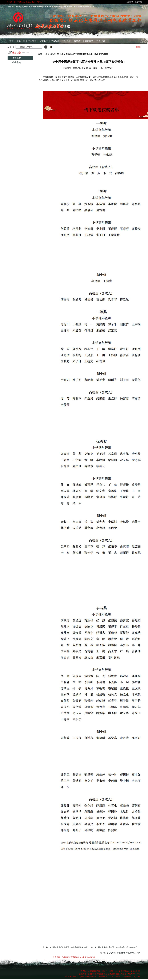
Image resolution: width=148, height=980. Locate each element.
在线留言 (65, 957)
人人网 (137, 953)
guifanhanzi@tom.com (88, 976)
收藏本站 (138, 2)
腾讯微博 (130, 953)
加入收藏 (83, 957)
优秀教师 (55, 41)
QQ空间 (112, 953)
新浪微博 (121, 953)
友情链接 (92, 957)
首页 (11, 41)
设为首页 (130, 2)
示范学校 (44, 41)
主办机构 (21, 41)
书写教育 (32, 41)
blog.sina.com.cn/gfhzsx (131, 976)
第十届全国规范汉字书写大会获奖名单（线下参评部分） (117, 947)
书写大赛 (66, 41)
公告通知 (16, 63)
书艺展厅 (78, 41)
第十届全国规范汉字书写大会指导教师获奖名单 (68, 947)
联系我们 (101, 41)
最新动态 (89, 41)
